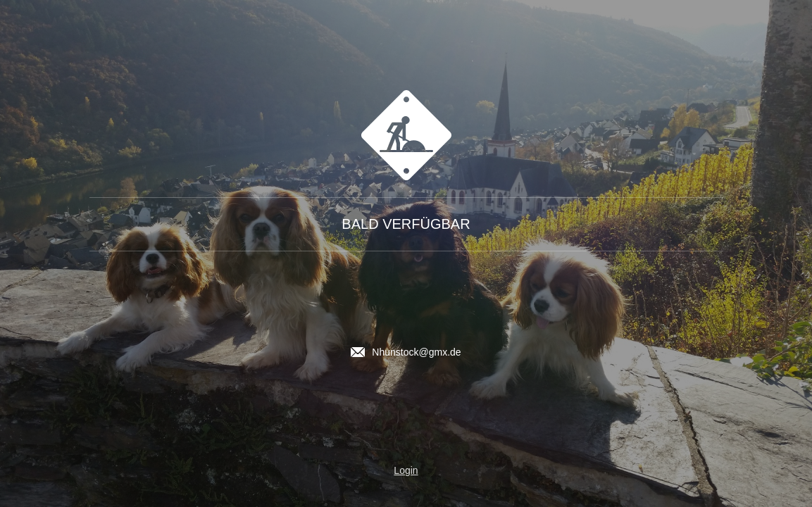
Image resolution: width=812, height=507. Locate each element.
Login (406, 470)
